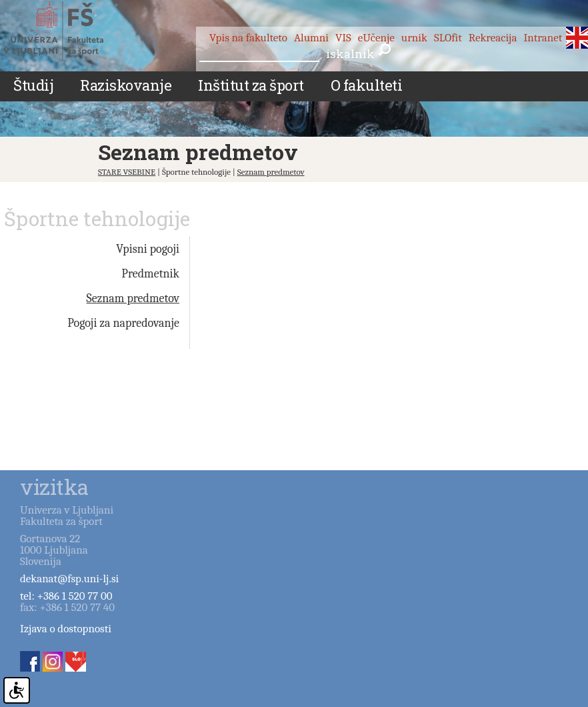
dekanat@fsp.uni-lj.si (69, 579)
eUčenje (376, 38)
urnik (414, 38)
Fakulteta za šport (68, 31)
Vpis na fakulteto (248, 38)
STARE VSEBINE (127, 172)
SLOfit (448, 38)
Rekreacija (493, 38)
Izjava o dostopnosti (66, 629)
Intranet (543, 38)
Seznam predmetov (271, 172)
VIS (343, 38)
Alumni (311, 38)
